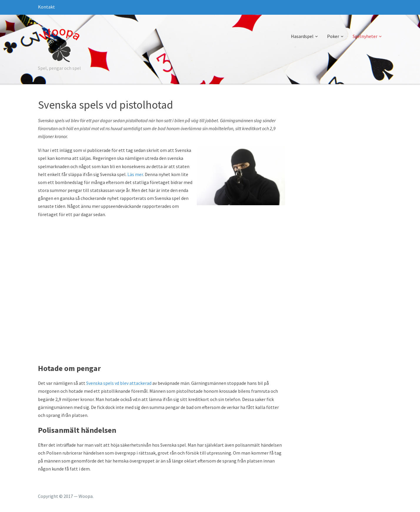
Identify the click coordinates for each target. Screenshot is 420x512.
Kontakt (46, 7)
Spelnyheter (365, 36)
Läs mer (135, 174)
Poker (333, 36)
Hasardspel (302, 36)
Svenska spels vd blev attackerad (119, 383)
